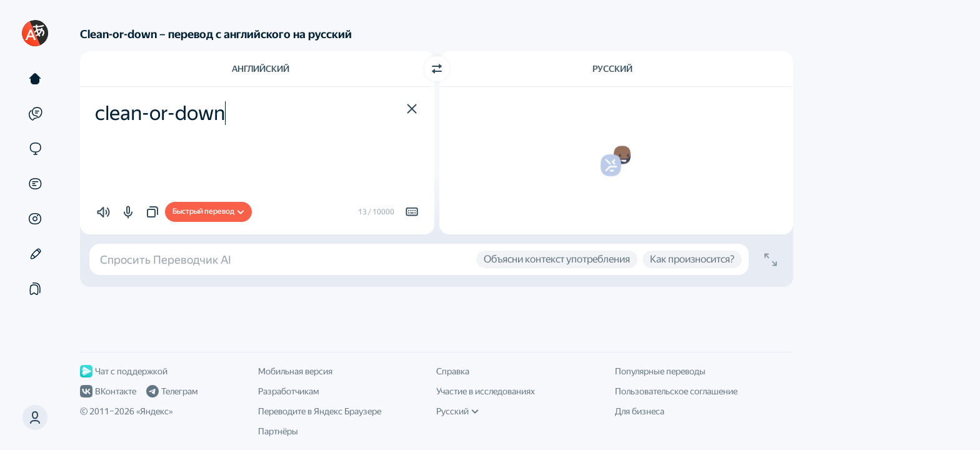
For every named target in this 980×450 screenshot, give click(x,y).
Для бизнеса (640, 411)
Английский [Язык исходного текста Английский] (261, 69)
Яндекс (154, 411)
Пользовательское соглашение (676, 391)
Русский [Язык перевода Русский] (612, 69)
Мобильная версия (295, 371)
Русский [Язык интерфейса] (457, 411)
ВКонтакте (108, 391)
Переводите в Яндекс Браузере (320, 411)
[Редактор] (35, 254)
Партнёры (278, 431)
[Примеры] (35, 114)
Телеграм (172, 391)
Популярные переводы (660, 371)
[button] (35, 417)
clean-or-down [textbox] (160, 113)
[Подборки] (35, 289)
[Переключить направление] (437, 69)
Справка (453, 371)
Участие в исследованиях (486, 391)
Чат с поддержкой (124, 371)
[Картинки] (35, 219)
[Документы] (35, 184)
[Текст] (35, 79)
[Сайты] (35, 149)
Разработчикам (288, 391)
